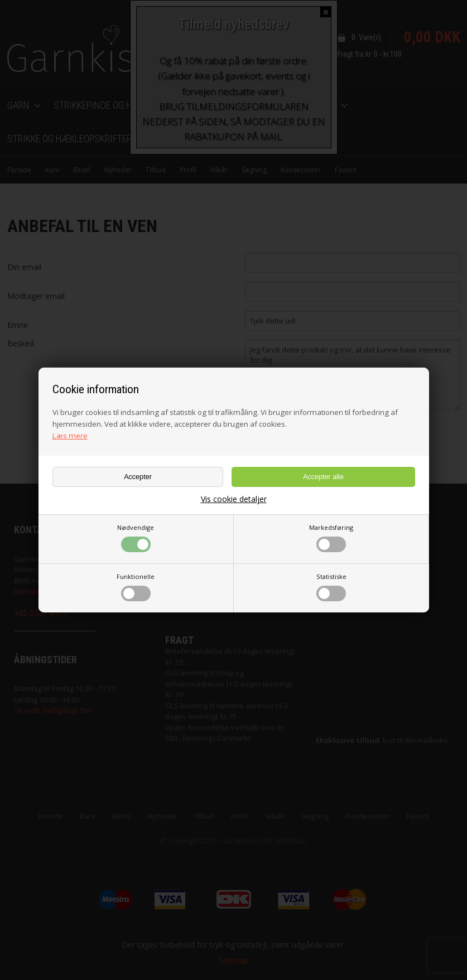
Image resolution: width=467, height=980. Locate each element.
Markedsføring (331, 538)
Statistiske (331, 587)
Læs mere (70, 436)
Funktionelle (136, 587)
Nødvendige (136, 538)
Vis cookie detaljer (234, 499)
